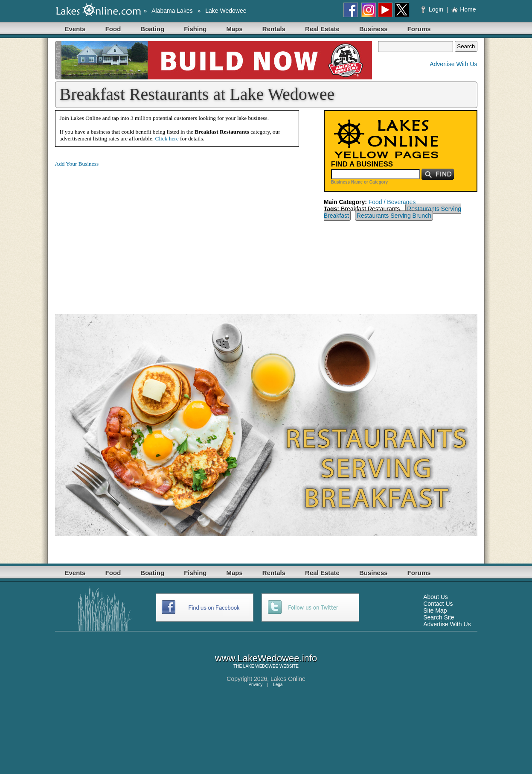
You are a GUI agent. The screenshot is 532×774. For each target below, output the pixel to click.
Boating (152, 29)
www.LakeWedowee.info (266, 658)
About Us (436, 597)
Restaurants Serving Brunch (394, 216)
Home (464, 9)
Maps (235, 29)
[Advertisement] (127, 234)
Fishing (195, 29)
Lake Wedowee (226, 11)
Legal (278, 685)
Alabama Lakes (172, 11)
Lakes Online (288, 679)
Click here (167, 139)
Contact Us (438, 604)
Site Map (435, 610)
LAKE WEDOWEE (261, 666)
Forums (419, 29)
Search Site (439, 617)
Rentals (274, 29)
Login (433, 9)
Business (374, 29)
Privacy (255, 685)
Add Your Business (77, 164)
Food (113, 29)
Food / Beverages (392, 202)
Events (75, 29)
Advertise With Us (453, 64)
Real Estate (322, 29)
